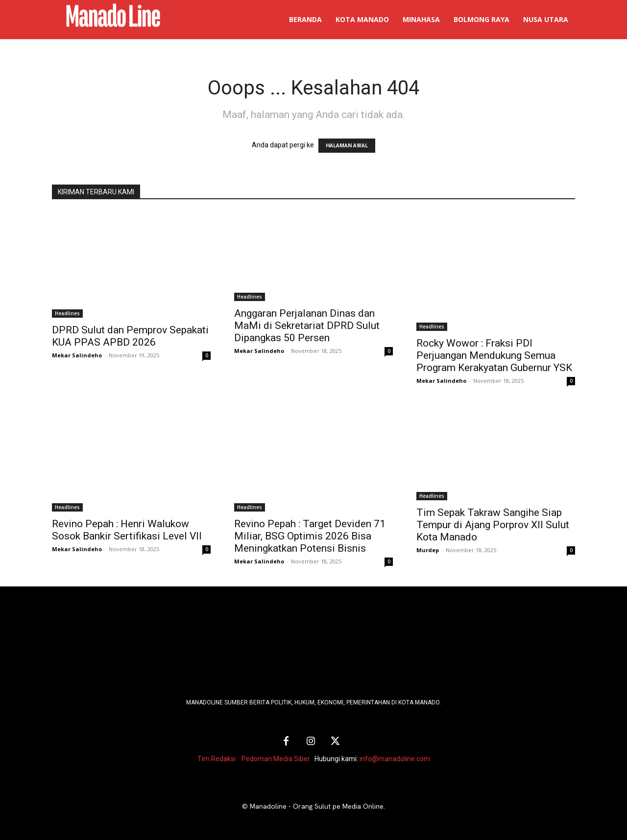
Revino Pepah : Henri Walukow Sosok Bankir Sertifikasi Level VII (127, 530)
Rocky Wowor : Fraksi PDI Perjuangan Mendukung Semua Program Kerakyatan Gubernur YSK (494, 355)
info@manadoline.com (395, 759)
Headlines (67, 313)
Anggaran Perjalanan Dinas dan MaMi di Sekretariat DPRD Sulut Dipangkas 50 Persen (307, 326)
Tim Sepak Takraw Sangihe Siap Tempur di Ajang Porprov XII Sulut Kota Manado (493, 525)
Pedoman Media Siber (276, 759)
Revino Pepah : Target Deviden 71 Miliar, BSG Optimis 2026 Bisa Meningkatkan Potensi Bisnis (310, 536)
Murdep (428, 550)
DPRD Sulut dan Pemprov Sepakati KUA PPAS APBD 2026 (130, 336)
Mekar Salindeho (77, 355)
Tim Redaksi (217, 759)
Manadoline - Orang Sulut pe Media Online (317, 806)
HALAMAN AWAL (347, 146)
